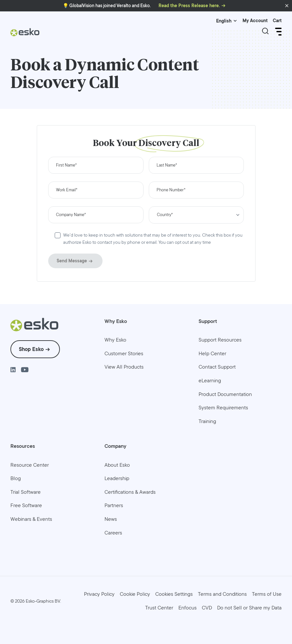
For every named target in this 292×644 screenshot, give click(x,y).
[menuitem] (115, 340)
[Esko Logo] (25, 35)
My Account (255, 21)
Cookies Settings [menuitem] (174, 594)
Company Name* (71, 215)
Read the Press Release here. (189, 6)
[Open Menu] (278, 32)
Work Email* (67, 190)
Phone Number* (171, 190)
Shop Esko (31, 349)
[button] (287, 6)
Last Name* (167, 165)
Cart (277, 21)
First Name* (66, 165)
